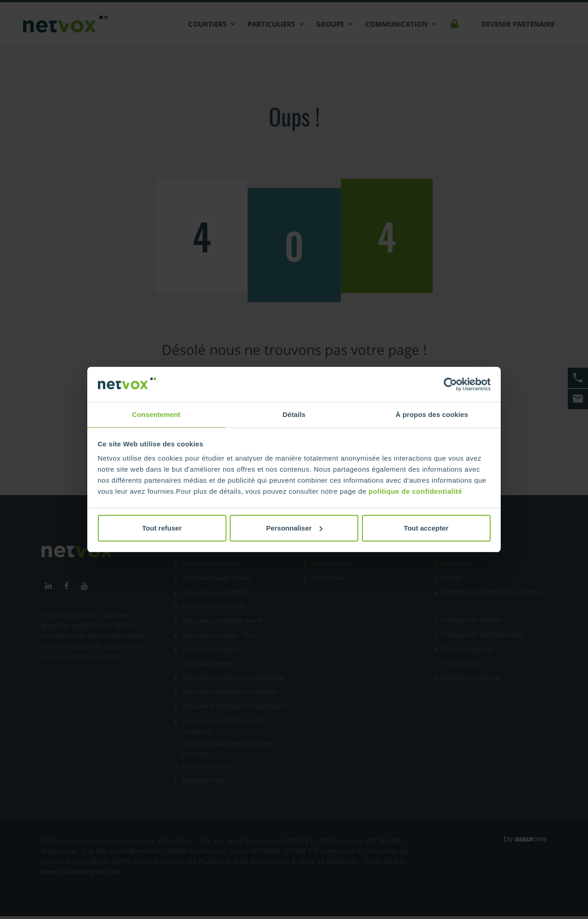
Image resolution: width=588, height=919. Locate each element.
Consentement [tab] (156, 414)
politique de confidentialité (415, 492)
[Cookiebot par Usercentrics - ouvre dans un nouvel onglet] (450, 384)
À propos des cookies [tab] (432, 414)
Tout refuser (162, 528)
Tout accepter (426, 528)
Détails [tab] (294, 414)
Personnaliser (294, 528)
